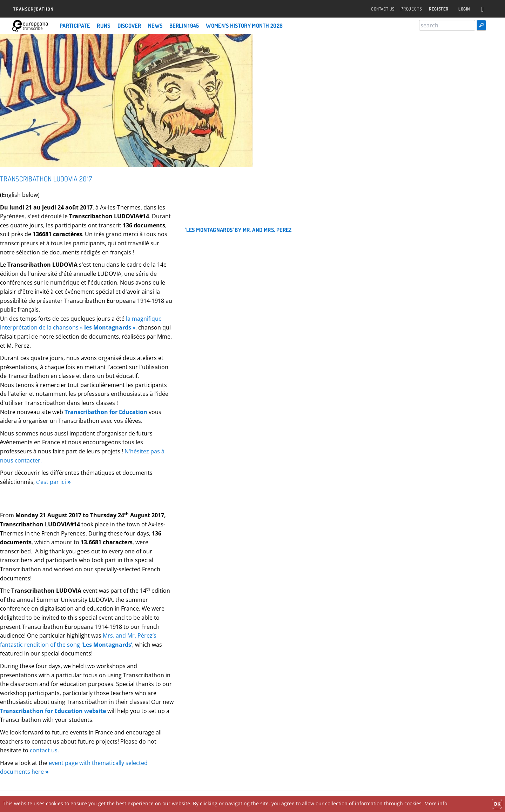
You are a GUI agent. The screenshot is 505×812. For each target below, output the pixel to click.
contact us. (44, 750)
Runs (103, 26)
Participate (75, 26)
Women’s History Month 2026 (244, 26)
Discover (129, 26)
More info (436, 803)
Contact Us (376, 9)
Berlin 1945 (184, 26)
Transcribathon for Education (106, 412)
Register (435, 9)
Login (463, 9)
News (155, 26)
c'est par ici (53, 482)
